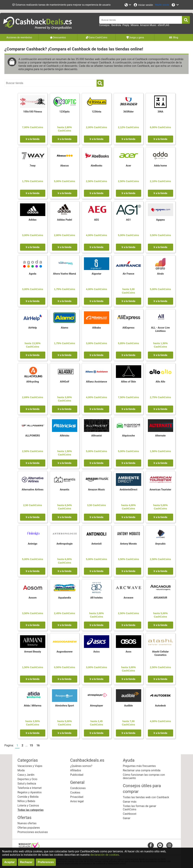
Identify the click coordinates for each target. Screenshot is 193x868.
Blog (174, 37)
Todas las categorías (31, 810)
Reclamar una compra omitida (142, 770)
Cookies (75, 793)
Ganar (127, 818)
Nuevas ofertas (27, 823)
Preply (126, 25)
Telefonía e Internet (30, 788)
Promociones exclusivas (33, 832)
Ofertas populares (29, 828)
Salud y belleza (27, 784)
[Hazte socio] (162, 5)
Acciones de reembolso (19, 37)
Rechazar (26, 862)
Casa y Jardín (26, 775)
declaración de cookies (105, 855)
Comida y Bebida (28, 797)
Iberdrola (116, 25)
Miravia (135, 25)
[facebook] (151, 845)
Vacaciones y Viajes (30, 766)
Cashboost (130, 814)
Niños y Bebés (26, 801)
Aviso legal (77, 801)
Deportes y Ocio (27, 779)
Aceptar (9, 862)
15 (31, 745)
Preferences (46, 862)
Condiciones (78, 788)
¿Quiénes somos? (81, 766)
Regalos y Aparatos (30, 792)
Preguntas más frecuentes (139, 766)
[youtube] (160, 845)
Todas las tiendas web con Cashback (146, 797)
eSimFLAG (163, 25)
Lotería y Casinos (28, 806)
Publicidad (77, 775)
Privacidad (77, 797)
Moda (21, 770)
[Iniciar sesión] (143, 5)
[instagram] (169, 845)
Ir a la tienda (33, 139)
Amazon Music (148, 25)
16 (38, 745)
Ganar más (130, 802)
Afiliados (76, 770)
